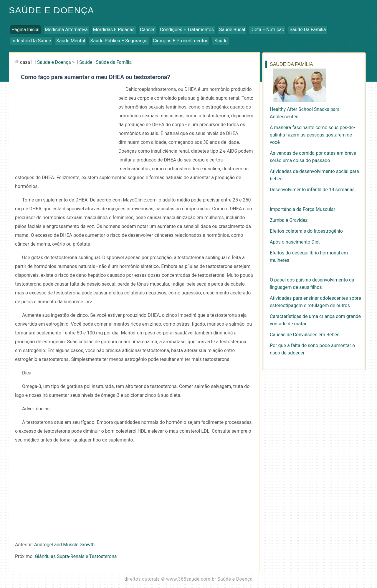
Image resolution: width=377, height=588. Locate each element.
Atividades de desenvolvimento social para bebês (314, 175)
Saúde (221, 41)
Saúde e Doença (51, 10)
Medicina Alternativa (66, 30)
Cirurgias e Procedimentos (181, 41)
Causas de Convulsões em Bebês (305, 335)
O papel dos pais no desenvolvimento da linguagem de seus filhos (312, 284)
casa (25, 62)
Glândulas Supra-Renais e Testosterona (76, 556)
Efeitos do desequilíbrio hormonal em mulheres (309, 256)
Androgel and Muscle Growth (65, 545)
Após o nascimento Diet (295, 242)
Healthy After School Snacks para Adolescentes (305, 113)
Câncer (147, 30)
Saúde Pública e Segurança (119, 41)
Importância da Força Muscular (302, 209)
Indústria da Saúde (31, 41)
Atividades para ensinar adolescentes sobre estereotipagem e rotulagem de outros (315, 302)
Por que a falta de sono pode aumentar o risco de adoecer (312, 349)
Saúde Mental (71, 41)
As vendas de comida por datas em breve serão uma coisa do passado (313, 157)
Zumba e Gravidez (289, 220)
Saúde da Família (308, 30)
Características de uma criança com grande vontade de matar (315, 320)
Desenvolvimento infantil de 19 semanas (312, 190)
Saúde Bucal (232, 30)
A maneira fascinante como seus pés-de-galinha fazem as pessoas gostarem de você (312, 135)
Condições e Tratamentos (187, 30)
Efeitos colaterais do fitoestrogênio (306, 231)
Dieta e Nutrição (267, 30)
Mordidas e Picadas (114, 30)
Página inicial (25, 30)
